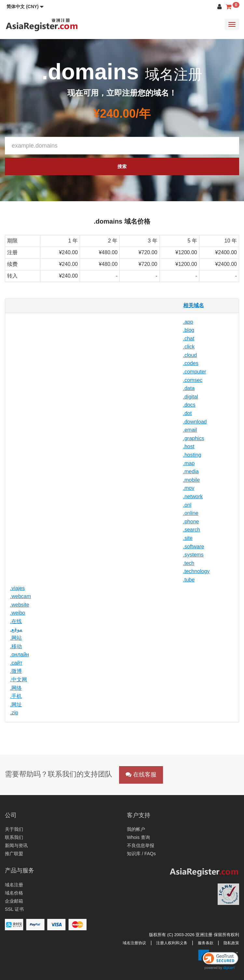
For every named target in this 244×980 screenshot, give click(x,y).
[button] (25, 7)
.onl (187, 505)
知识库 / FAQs (141, 854)
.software (194, 547)
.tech (189, 563)
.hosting (192, 455)
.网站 (16, 638)
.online (191, 513)
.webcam (20, 596)
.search (192, 530)
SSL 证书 (14, 909)
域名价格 (14, 893)
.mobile (192, 480)
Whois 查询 (138, 837)
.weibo (18, 613)
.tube (189, 580)
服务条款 (206, 943)
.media (191, 471)
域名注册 (14, 885)
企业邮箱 (14, 901)
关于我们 (14, 829)
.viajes (17, 588)
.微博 (16, 671)
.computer (195, 372)
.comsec (193, 380)
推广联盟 (14, 854)
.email (190, 430)
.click (189, 347)
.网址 (16, 705)
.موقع (16, 629)
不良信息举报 (141, 845)
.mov (189, 488)
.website (20, 605)
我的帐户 (136, 829)
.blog (189, 330)
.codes (191, 363)
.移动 (16, 646)
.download (195, 422)
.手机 (16, 696)
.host (189, 446)
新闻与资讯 (16, 845)
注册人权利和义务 (172, 943)
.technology (197, 571)
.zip (14, 713)
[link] (218, 960)
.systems (193, 555)
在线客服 (141, 775)
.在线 (16, 621)
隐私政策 (231, 943)
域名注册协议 (134, 943)
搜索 (122, 166)
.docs (189, 405)
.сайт (16, 663)
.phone (191, 522)
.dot (188, 413)
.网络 (16, 688)
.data (189, 388)
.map (189, 463)
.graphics (194, 438)
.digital (191, 397)
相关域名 (194, 305)
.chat (189, 339)
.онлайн (20, 654)
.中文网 (19, 679)
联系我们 (14, 837)
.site (188, 538)
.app (188, 322)
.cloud (190, 355)
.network (193, 497)
